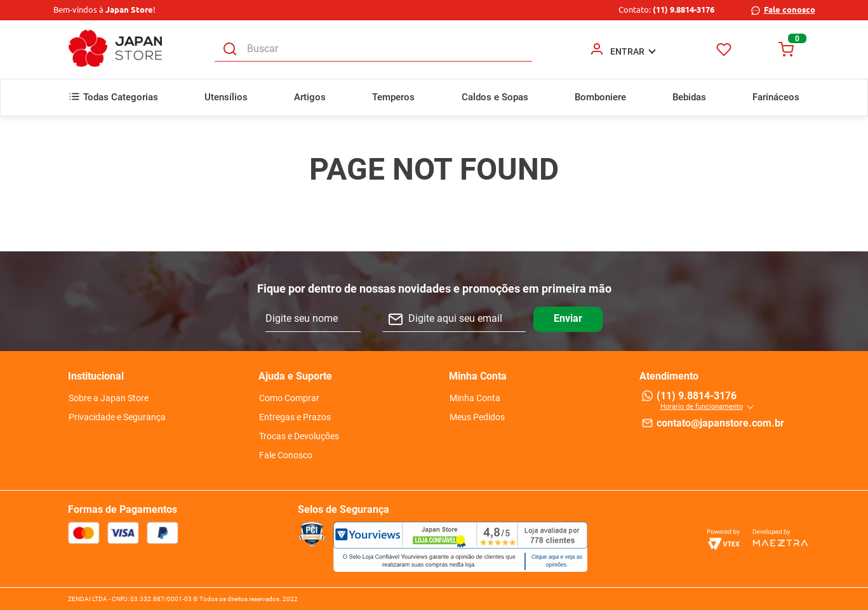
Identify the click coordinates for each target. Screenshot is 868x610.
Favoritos (724, 49)
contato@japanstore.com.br (720, 423)
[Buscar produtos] (230, 49)
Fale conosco (790, 10)
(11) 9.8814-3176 (684, 10)
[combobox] (373, 50)
